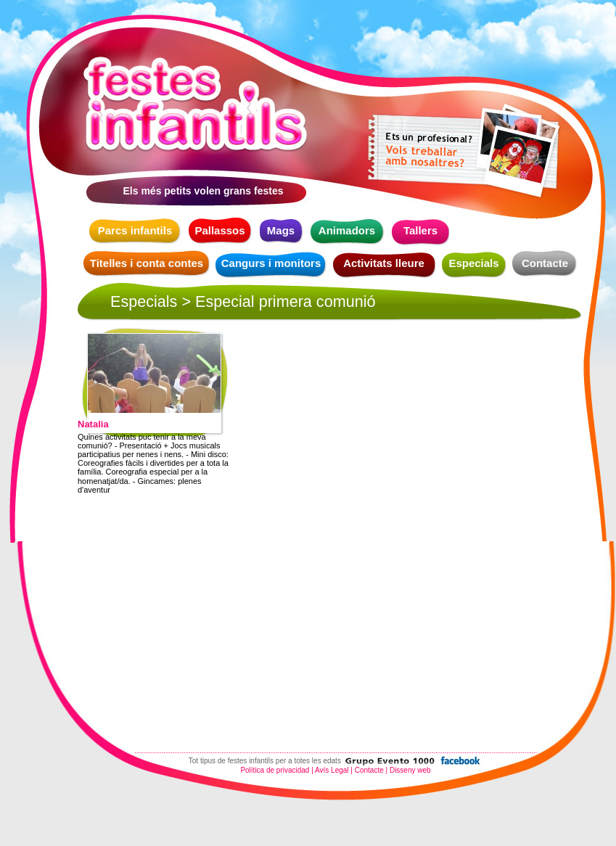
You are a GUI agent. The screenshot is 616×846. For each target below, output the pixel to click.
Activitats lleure (384, 263)
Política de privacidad (275, 770)
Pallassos (219, 230)
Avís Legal (332, 770)
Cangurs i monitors (271, 263)
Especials (473, 263)
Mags (281, 230)
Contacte (545, 263)
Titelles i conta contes (147, 263)
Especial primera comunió (285, 301)
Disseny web (410, 770)
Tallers (420, 230)
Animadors (347, 230)
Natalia (93, 424)
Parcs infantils (135, 230)
